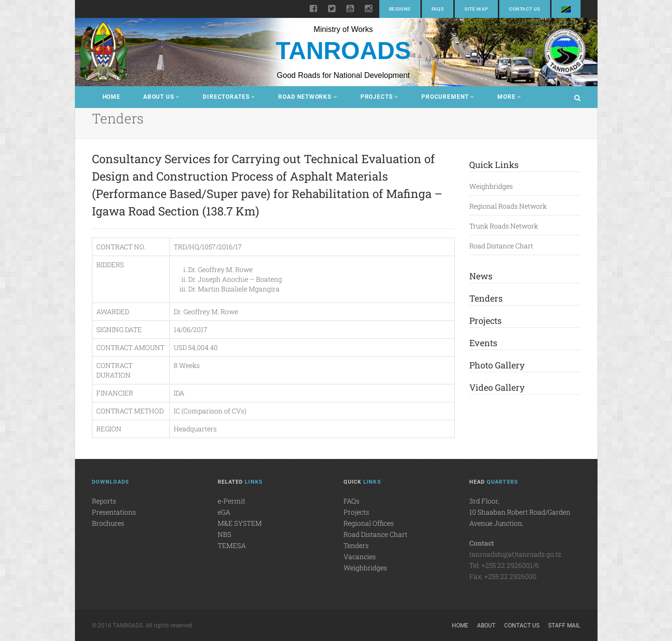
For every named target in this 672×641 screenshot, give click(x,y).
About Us (162, 97)
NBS (224, 534)
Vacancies (360, 557)
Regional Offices (369, 523)
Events (483, 343)
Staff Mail (564, 626)
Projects (380, 97)
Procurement (448, 97)
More (509, 97)
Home (112, 97)
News (481, 276)
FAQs (438, 9)
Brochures (108, 523)
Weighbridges (491, 186)
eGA (224, 512)
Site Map (476, 9)
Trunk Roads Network (504, 226)
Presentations (114, 512)
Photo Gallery (497, 365)
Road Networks (308, 97)
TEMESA (232, 545)
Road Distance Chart (501, 246)
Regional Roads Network (508, 206)
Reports (104, 501)
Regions (400, 9)
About (486, 626)
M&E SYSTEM (240, 523)
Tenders (486, 298)
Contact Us (525, 9)
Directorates (229, 97)
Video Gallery (497, 387)
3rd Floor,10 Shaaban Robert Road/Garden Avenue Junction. (520, 512)
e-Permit (231, 501)
